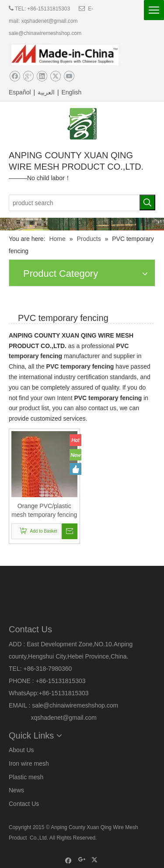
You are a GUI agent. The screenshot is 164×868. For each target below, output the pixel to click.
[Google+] (28, 76)
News (16, 790)
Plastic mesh (26, 777)
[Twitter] (55, 76)
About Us (21, 750)
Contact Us (24, 804)
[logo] (82, 124)
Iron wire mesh (29, 763)
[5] (82, 224)
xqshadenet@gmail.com (50, 21)
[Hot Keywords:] (147, 202)
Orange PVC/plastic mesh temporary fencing (44, 510)
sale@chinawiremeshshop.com (45, 33)
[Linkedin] (42, 76)
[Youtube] (69, 76)
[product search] (75, 203)
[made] (65, 55)
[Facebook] (15, 76)
